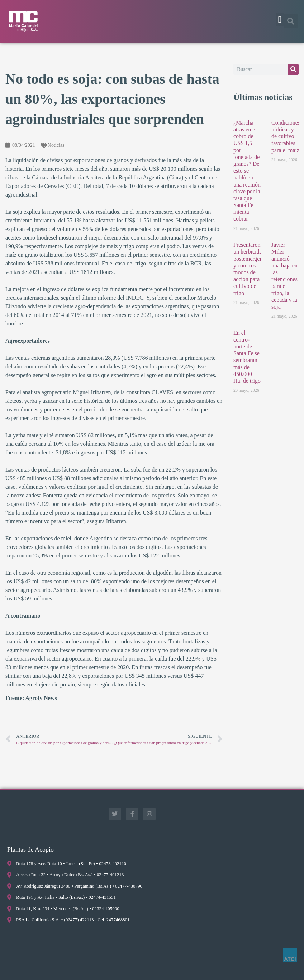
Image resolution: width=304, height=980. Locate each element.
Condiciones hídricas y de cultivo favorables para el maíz (286, 136)
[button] (280, 20)
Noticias (56, 145)
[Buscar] (293, 69)
